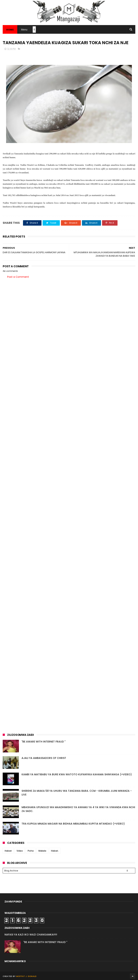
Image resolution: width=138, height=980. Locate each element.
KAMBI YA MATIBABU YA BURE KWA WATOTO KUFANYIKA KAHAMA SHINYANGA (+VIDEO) (77, 774)
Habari (8, 851)
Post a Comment (18, 277)
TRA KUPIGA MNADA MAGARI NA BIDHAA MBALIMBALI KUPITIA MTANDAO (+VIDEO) (73, 824)
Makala (42, 851)
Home (10, 30)
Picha (31, 851)
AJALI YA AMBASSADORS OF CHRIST (44, 758)
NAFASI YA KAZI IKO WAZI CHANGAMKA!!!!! (31, 934)
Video (20, 851)
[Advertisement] (69, 309)
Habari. (55, 851)
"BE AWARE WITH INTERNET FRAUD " (43, 742)
